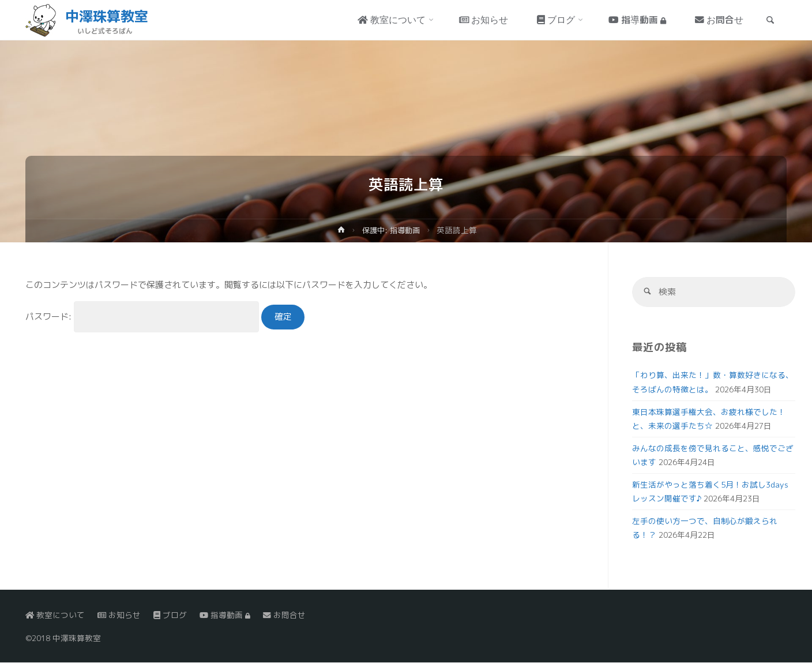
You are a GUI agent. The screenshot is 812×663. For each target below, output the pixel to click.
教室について (55, 615)
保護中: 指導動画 (391, 230)
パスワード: (142, 316)
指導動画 (225, 615)
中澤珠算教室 (107, 16)
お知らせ (119, 615)
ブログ (170, 615)
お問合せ (284, 615)
